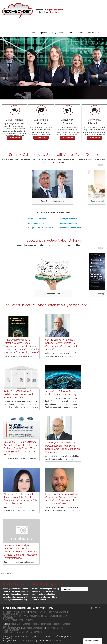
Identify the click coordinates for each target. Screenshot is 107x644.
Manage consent (93, 641)
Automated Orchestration (71, 228)
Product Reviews (20, 612)
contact (72, 33)
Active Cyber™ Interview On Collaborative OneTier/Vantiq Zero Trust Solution (19, 394)
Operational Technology (32, 632)
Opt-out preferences (96, 33)
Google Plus (96, 608)
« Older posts (6, 573)
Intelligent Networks (68, 219)
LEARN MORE (14, 137)
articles (35, 33)
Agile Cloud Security (37, 223)
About (14, 620)
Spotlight (7, 612)
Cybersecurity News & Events (53, 612)
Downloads (8, 618)
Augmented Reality (12, 632)
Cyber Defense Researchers (52, 201)
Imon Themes (55, 641)
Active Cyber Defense (20, 624)
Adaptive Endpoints (68, 223)
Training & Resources (13, 616)
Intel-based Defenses (37, 219)
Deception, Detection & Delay (40, 228)
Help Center (64, 616)
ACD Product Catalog (34, 616)
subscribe (81, 33)
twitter (92, 608)
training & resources (58, 33)
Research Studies (53, 294)
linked (103, 608)
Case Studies (51, 616)
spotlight (44, 33)
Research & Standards (13, 614)
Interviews (34, 612)
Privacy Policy (29, 641)
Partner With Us (26, 620)
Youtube (99, 608)
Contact (7, 620)
